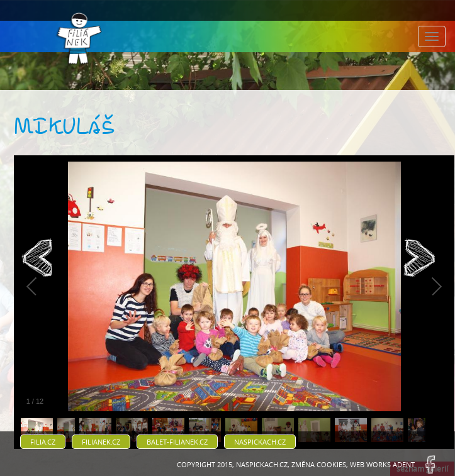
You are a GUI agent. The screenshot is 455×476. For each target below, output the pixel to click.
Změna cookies (319, 464)
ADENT (404, 464)
